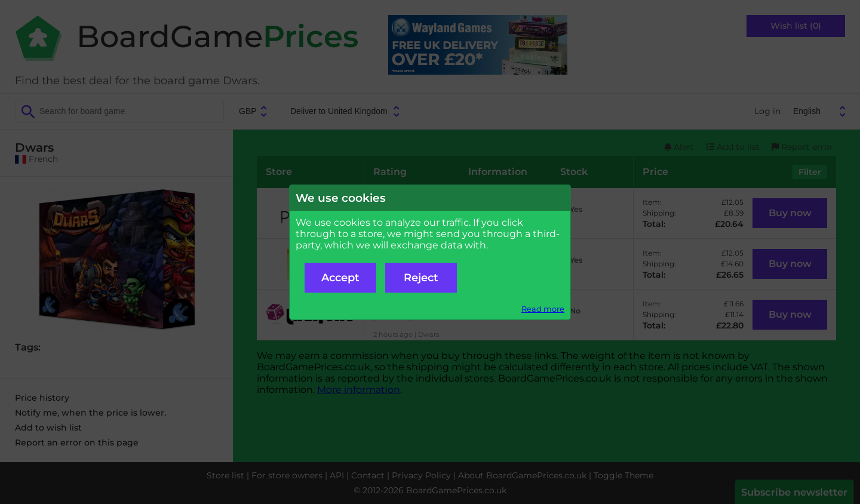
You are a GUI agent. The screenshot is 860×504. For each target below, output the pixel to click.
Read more (543, 309)
